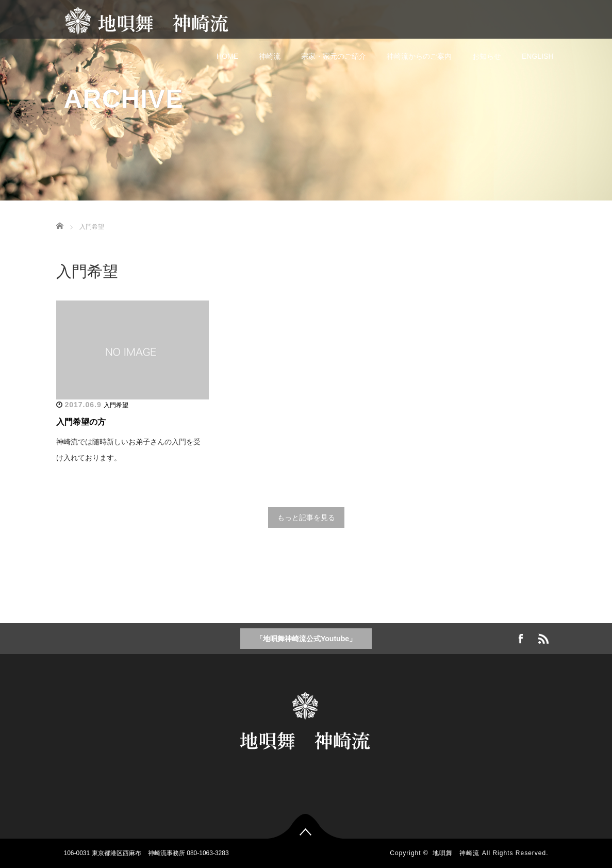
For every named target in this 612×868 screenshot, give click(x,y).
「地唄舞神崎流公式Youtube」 (306, 639)
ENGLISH (537, 56)
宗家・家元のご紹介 (334, 56)
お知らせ (487, 56)
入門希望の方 (81, 422)
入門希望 (116, 405)
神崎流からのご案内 (419, 56)
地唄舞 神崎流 (456, 853)
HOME (227, 56)
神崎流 (270, 56)
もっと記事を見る (306, 518)
